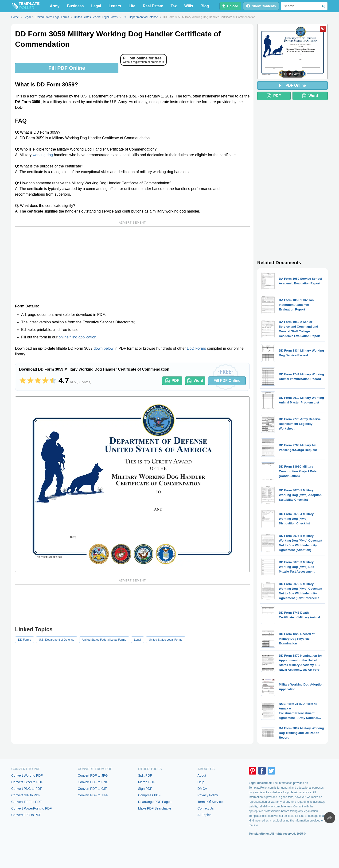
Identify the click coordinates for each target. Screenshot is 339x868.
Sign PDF (145, 789)
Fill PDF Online (67, 68)
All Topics (204, 815)
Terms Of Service (210, 802)
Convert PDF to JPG (93, 775)
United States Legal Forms (166, 640)
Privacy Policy (208, 795)
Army (55, 6)
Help (201, 782)
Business (75, 6)
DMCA (202, 789)
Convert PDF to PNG (93, 782)
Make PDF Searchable (155, 808)
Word (195, 381)
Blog (205, 6)
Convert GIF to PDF (26, 795)
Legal (96, 6)
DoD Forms (196, 348)
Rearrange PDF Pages (155, 802)
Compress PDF (149, 795)
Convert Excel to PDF (27, 782)
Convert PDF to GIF (92, 789)
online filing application (77, 337)
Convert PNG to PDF (27, 789)
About (202, 775)
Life (132, 6)
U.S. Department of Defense (57, 640)
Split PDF (145, 775)
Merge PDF (147, 782)
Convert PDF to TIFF (93, 795)
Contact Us (205, 808)
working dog (43, 155)
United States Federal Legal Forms (104, 640)
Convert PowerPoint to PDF (31, 808)
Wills (189, 6)
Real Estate (153, 6)
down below (103, 348)
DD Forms (25, 640)
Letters (115, 6)
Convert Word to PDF (27, 775)
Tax (174, 6)
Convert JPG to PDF (26, 815)
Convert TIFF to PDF (27, 802)
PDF (172, 381)
